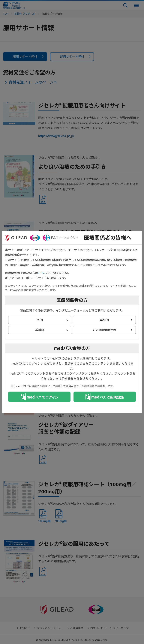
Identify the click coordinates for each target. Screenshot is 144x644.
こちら (43, 273)
